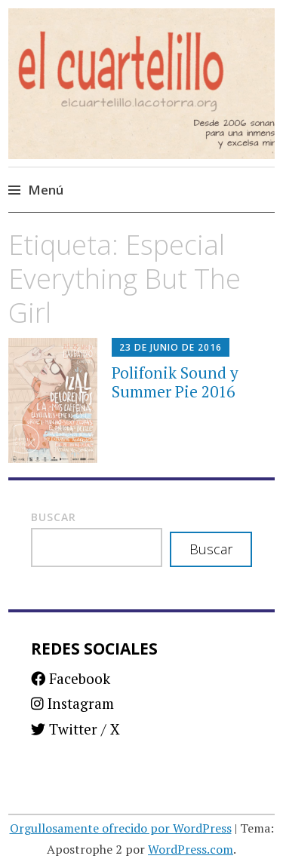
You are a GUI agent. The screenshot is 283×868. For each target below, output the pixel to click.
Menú (46, 190)
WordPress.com (191, 849)
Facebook (71, 678)
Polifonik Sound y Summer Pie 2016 (175, 382)
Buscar (54, 517)
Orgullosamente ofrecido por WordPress (121, 828)
